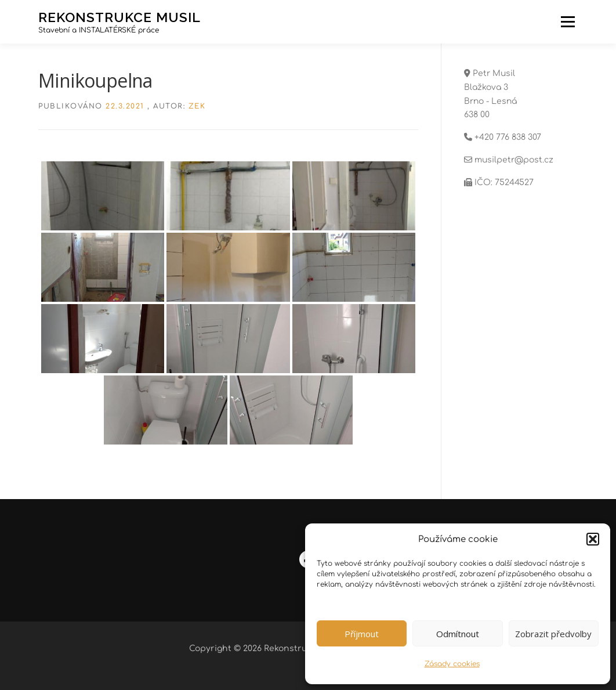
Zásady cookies (452, 664)
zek (197, 106)
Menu (568, 22)
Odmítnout (458, 634)
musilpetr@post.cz (514, 160)
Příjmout (362, 634)
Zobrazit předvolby (553, 634)
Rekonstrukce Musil (119, 17)
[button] (593, 539)
